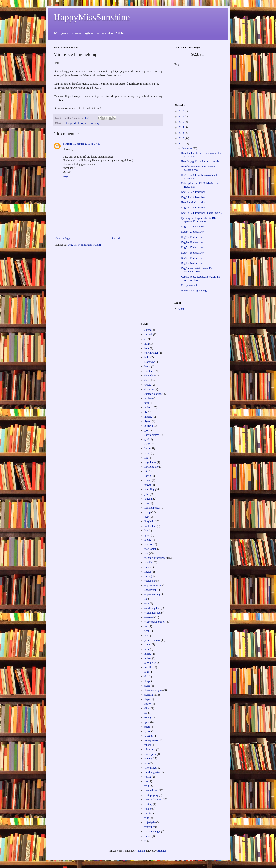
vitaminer (149, 827)
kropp (147, 512)
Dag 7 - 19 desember (192, 237)
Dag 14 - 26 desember (193, 197)
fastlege (149, 398)
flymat (148, 421)
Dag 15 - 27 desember (193, 192)
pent (147, 631)
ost (146, 599)
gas (146, 430)
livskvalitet (150, 526)
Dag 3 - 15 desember (192, 258)
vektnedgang (151, 790)
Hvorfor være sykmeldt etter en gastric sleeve (198, 168)
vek (146, 781)
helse (87, 123)
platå (147, 635)
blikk (147, 357)
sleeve (148, 704)
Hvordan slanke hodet (193, 202)
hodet (147, 453)
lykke (147, 535)
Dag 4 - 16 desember (192, 253)
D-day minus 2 (189, 285)
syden (147, 731)
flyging (148, 417)
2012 (182, 138)
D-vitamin (150, 371)
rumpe (148, 654)
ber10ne (67, 144)
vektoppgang (151, 795)
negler (148, 572)
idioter (148, 480)
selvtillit (149, 667)
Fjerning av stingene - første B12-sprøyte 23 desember (199, 220)
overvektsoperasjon (155, 622)
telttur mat (150, 749)
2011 (182, 144)
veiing (148, 777)
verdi (147, 813)
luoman (141, 851)
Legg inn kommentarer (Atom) (84, 245)
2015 (182, 122)
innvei (148, 485)
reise (147, 649)
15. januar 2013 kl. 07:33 (87, 144)
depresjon (149, 375)
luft (146, 530)
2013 (182, 133)
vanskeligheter (152, 772)
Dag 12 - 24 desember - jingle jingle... (202, 213)
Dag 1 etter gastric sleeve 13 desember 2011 (196, 270)
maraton (149, 544)
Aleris (181, 309)
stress (147, 727)
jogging (148, 499)
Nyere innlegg (62, 238)
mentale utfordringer (155, 558)
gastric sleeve (77, 123)
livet (147, 517)
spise (147, 722)
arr (146, 339)
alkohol (148, 330)
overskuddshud (152, 613)
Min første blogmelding (194, 291)
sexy (147, 672)
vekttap (148, 804)
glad (147, 439)
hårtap (148, 476)
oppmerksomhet (153, 585)
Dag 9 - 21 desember (192, 232)
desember (187, 148)
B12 (147, 344)
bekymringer (151, 353)
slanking (95, 123)
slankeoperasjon (153, 690)
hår (146, 471)
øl (145, 841)
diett (67, 123)
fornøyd (149, 426)
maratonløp (150, 549)
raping (148, 644)
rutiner (148, 658)
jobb (147, 494)
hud (146, 458)
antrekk (148, 334)
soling (148, 717)
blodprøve (150, 362)
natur (147, 567)
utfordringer (151, 768)
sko (146, 676)
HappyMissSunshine (92, 17)
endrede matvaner (154, 394)
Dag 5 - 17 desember (192, 247)
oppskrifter (150, 590)
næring (148, 576)
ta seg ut (149, 736)
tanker (148, 745)
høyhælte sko (151, 467)
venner (148, 809)
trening (148, 758)
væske (148, 836)
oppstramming (152, 594)
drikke (148, 385)
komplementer (152, 508)
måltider (149, 562)
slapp (147, 699)
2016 (182, 117)
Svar (65, 177)
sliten (147, 708)
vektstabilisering (153, 799)
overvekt (149, 617)
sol (146, 713)
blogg (147, 366)
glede (147, 444)
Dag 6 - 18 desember (192, 242)
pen (146, 626)
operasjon (149, 581)
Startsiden (117, 238)
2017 (182, 111)
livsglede (149, 521)
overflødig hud (152, 608)
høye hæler (150, 462)
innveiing (149, 489)
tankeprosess (151, 740)
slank (147, 686)
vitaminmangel (152, 831)
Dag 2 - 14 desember (192, 263)
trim (147, 763)
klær (147, 503)
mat (146, 553)
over (147, 603)
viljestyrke (150, 822)
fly (146, 412)
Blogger (162, 851)
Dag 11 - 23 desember (193, 227)
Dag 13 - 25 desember (193, 208)
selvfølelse (150, 663)
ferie (147, 403)
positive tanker (152, 640)
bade (147, 348)
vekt (147, 786)
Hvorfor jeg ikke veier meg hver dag (201, 161)
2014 (182, 127)
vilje (147, 818)
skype (147, 681)
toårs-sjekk (150, 754)
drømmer (149, 389)
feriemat (149, 407)
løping (148, 540)
